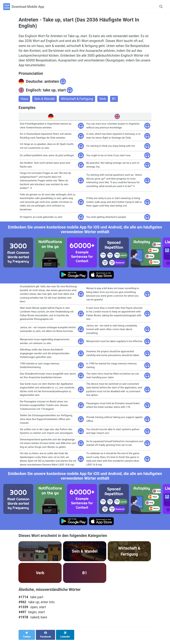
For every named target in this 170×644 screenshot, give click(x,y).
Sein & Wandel (45, 100)
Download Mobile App (28, 7)
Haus (24, 100)
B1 (116, 100)
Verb (104, 100)
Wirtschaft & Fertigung (78, 100)
